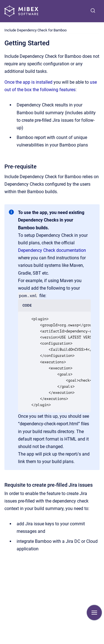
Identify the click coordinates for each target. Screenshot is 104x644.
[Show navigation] (94, 613)
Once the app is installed (28, 82)
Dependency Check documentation (52, 250)
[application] (102, 643)
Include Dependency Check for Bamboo (35, 30)
